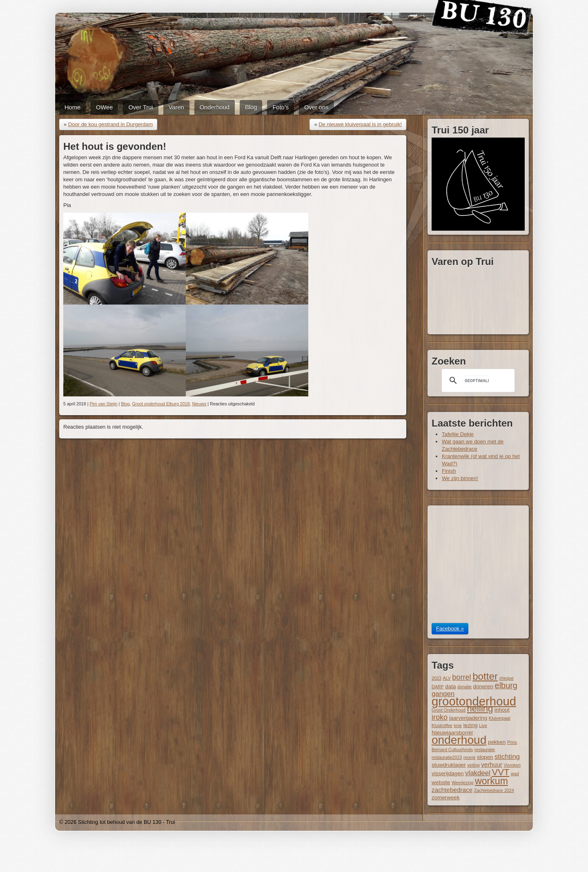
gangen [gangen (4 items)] (443, 694)
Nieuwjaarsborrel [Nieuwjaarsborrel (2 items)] (452, 733)
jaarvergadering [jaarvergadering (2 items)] (468, 718)
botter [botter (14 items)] (485, 676)
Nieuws (199, 404)
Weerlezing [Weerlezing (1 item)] (462, 783)
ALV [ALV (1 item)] (447, 678)
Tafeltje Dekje (458, 434)
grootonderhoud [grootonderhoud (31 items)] (474, 701)
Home (72, 107)
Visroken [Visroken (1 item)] (512, 765)
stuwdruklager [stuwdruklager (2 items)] (449, 765)
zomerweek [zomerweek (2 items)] (446, 797)
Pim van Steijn (103, 404)
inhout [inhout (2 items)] (502, 710)
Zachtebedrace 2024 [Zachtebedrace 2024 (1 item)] (494, 790)
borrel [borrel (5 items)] (461, 677)
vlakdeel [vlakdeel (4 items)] (478, 773)
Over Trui (140, 107)
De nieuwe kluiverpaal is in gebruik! (360, 124)
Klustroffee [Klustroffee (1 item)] (442, 725)
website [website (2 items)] (441, 782)
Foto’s (281, 107)
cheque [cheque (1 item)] (507, 678)
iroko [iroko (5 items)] (440, 717)
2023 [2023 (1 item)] (437, 678)
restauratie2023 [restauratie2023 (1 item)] (447, 757)
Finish (449, 471)
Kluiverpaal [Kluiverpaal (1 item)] (500, 718)
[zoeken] (477, 380)
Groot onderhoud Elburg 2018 (161, 404)
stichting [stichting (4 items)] (507, 757)
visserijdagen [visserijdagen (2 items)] (448, 773)
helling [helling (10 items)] (480, 708)
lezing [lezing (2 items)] (471, 725)
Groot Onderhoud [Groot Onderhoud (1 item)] (449, 710)
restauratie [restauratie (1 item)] (485, 750)
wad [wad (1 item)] (515, 774)
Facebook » (450, 628)
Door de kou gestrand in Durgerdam (110, 124)
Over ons (316, 107)
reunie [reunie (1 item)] (470, 757)
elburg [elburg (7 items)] (506, 685)
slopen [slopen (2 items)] (485, 757)
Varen (176, 107)
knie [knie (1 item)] (458, 725)
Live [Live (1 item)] (483, 725)
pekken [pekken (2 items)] (497, 742)
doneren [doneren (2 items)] (483, 686)
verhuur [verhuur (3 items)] (492, 764)
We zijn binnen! (460, 478)
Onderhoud (215, 107)
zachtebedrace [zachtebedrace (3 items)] (452, 790)
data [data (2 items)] (450, 686)
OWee (104, 107)
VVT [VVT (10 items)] (500, 772)
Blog (251, 107)
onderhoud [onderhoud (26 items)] (459, 740)
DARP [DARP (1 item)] (438, 687)
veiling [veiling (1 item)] (473, 765)
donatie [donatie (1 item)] (464, 687)
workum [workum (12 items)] (491, 781)
